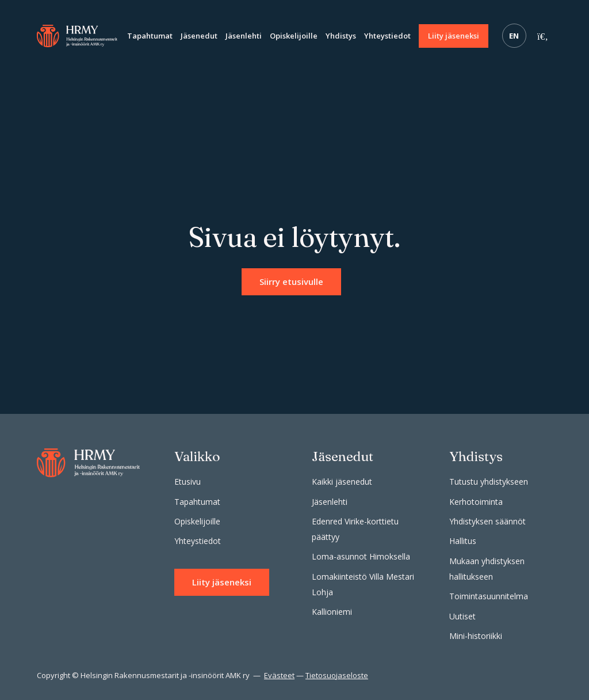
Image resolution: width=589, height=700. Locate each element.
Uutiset (462, 616)
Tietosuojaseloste (337, 675)
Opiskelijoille (294, 36)
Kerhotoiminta (476, 502)
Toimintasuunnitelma (489, 596)
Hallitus (463, 541)
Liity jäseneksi (454, 36)
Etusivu (188, 482)
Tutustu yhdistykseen (489, 482)
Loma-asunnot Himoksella (361, 556)
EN (514, 36)
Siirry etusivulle (291, 281)
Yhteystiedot (387, 36)
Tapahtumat (150, 36)
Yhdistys (341, 36)
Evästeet (279, 675)
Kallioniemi (332, 612)
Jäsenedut (199, 36)
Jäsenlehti (244, 36)
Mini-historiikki (476, 636)
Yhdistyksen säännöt (487, 521)
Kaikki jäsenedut (342, 482)
